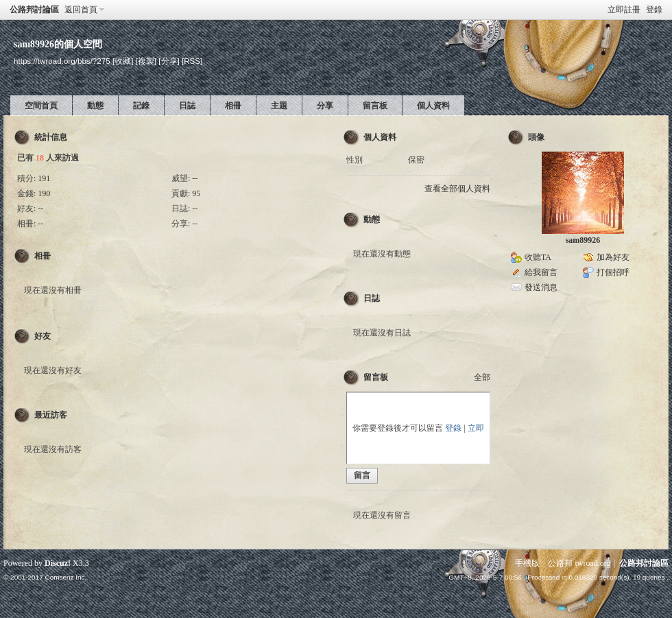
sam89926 (583, 240)
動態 (95, 106)
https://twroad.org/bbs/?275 (62, 61)
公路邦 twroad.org (579, 563)
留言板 (375, 106)
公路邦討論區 (34, 10)
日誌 (187, 106)
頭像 (536, 137)
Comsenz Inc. (65, 577)
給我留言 (541, 272)
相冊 (233, 106)
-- (195, 178)
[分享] (169, 61)
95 (196, 193)
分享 (325, 106)
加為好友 (613, 257)
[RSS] (192, 61)
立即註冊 (624, 10)
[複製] (146, 61)
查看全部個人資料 (457, 189)
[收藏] (123, 61)
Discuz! (58, 563)
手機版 (527, 563)
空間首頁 (41, 106)
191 (44, 178)
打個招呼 (613, 272)
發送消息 (541, 287)
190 (44, 193)
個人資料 (433, 106)
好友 (43, 336)
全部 (482, 377)
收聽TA (538, 257)
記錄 (141, 106)
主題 (279, 106)
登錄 (654, 10)
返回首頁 (81, 10)
